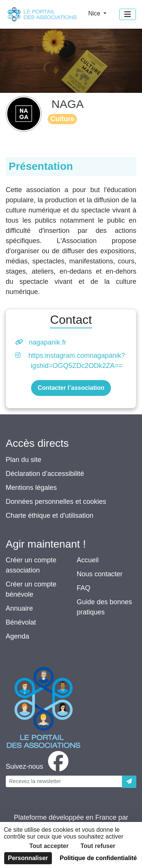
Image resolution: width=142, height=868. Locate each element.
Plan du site (23, 460)
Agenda (17, 636)
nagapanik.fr (48, 342)
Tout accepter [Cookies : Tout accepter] (49, 846)
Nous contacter (100, 574)
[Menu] (128, 14)
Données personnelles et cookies (56, 502)
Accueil (88, 560)
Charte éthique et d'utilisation (50, 516)
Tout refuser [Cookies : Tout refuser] (98, 846)
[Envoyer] (129, 782)
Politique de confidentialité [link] (98, 858)
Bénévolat (21, 622)
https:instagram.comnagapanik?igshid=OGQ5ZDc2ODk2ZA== (77, 361)
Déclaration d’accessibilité (45, 474)
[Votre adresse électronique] (64, 781)
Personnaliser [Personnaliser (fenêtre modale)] (28, 858)
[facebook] (39, 766)
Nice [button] (95, 13)
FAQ (84, 588)
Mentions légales (31, 488)
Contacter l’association (71, 388)
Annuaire (19, 608)
